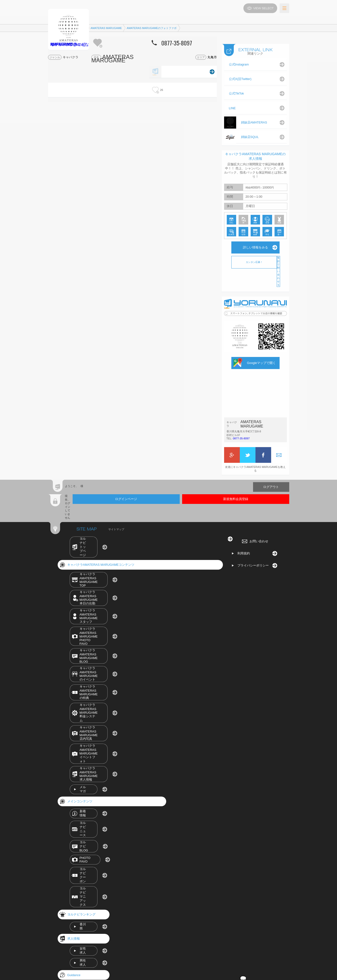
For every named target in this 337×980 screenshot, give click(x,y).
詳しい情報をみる (255, 247)
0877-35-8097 (241, 439)
